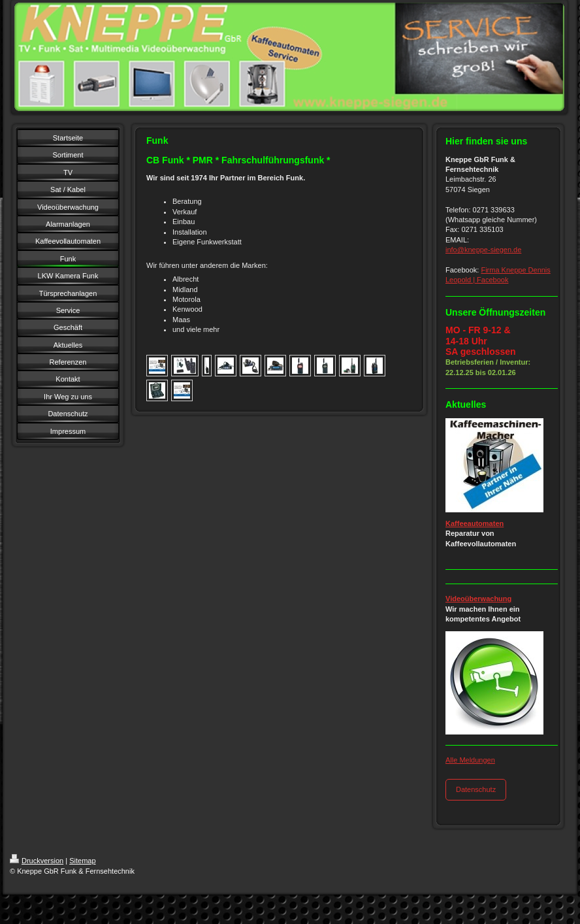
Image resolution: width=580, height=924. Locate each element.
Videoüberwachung (478, 599)
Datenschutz (476, 789)
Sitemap (82, 861)
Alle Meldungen (470, 760)
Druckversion (37, 861)
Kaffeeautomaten (475, 523)
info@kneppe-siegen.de (483, 250)
